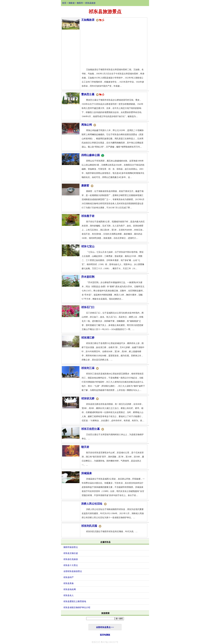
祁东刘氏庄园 (91, 526)
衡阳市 (80, 3)
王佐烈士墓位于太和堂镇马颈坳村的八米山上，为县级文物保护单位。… (113, 437)
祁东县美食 (69, 583)
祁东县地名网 (70, 589)
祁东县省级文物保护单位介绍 (77, 607)
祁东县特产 (69, 577)
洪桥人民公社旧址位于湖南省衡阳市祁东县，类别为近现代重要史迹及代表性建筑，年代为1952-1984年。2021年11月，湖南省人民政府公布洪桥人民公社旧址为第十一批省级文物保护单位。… (113, 513)
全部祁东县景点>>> (105, 627)
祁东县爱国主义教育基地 (75, 601)
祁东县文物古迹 (71, 553)
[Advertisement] (114, 46)
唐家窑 (87, 186)
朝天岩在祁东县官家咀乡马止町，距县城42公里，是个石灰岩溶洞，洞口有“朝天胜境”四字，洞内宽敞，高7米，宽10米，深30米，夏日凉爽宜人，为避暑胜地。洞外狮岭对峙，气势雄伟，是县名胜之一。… (113, 459)
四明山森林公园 (93, 155)
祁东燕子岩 (88, 216)
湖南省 (72, 3)
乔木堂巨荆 (88, 277)
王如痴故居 (93, 20)
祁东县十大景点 (71, 565)
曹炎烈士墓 (93, 94)
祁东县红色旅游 (71, 559)
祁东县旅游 (90, 3)
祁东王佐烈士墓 (93, 429)
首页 (64, 3)
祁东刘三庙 (90, 368)
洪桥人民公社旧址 (94, 504)
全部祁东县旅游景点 (73, 571)
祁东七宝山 (88, 246)
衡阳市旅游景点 (71, 547)
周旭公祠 (89, 125)
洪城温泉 (86, 473)
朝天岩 (85, 447)
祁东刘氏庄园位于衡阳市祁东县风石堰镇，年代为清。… (110, 532)
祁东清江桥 (88, 338)
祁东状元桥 (90, 398)
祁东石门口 (88, 307)
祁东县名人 (69, 595)
